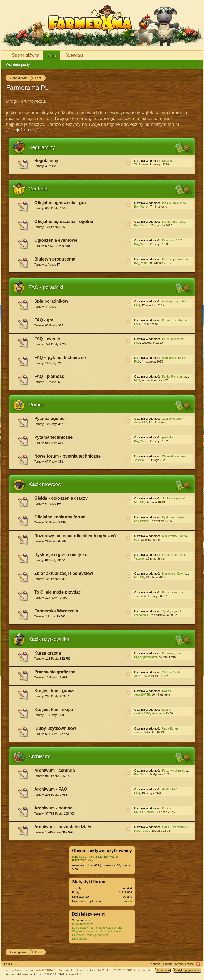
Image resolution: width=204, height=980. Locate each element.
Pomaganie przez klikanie (179, 592)
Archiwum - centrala (55, 770)
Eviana (167, 710)
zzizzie (139, 732)
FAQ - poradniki (46, 287)
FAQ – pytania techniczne (60, 358)
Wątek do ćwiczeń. (174, 456)
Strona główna (25, 55)
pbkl (137, 540)
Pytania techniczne (53, 437)
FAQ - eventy (47, 339)
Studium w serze (173, 339)
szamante (141, 596)
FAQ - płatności (50, 376)
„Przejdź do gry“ (22, 130)
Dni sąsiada (80, 939)
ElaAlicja (126, 901)
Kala (91, 860)
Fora (52, 56)
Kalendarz (74, 55)
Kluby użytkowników (55, 728)
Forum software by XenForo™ (114, 970)
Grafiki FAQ (170, 789)
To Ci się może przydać (58, 592)
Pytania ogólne (49, 419)
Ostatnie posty (18, 65)
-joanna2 (140, 460)
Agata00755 (142, 695)
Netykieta (168, 161)
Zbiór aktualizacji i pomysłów (64, 573)
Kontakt (156, 964)
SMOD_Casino (144, 812)
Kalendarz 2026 (172, 240)
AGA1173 (141, 676)
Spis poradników (51, 301)
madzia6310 (142, 713)
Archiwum (40, 756)
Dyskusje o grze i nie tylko (61, 555)
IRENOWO (79, 860)
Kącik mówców (45, 484)
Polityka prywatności (187, 970)
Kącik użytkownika (49, 639)
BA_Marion (141, 207)
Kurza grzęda (48, 653)
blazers (167, 691)
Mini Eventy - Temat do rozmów (182, 536)
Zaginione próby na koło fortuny (182, 419)
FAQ (137, 305)
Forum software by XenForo (39, 970)
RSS (128, 163)
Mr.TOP (139, 502)
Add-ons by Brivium (43, 974)
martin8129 (95, 857)
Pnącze (167, 808)
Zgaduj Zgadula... (173, 611)
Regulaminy (42, 147)
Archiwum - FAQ (51, 789)
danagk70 (141, 422)
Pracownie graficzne (55, 672)
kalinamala (141, 615)
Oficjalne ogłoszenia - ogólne (64, 221)
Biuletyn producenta (55, 259)
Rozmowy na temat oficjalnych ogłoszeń (75, 536)
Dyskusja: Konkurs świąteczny (182, 517)
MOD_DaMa (142, 831)
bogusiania (141, 521)
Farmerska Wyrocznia (56, 611)
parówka (168, 437)
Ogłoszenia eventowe (56, 240)
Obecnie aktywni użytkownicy (102, 851)
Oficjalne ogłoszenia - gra (60, 203)
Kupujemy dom (172, 653)
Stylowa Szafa (171, 672)
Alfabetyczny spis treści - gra (181, 301)
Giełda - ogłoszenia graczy (61, 498)
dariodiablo (79, 857)
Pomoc (36, 404)
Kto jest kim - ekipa (54, 710)
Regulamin (163, 970)
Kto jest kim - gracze (55, 691)
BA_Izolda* (141, 263)
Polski (8, 964)
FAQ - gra (44, 320)
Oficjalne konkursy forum (60, 517)
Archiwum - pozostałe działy (63, 827)
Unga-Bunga (170, 728)
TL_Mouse (141, 164)
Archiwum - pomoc (53, 808)
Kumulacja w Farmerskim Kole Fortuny (97, 928)
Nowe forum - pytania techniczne (67, 456)
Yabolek (139, 558)
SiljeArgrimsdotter (146, 657)
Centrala (38, 189)
